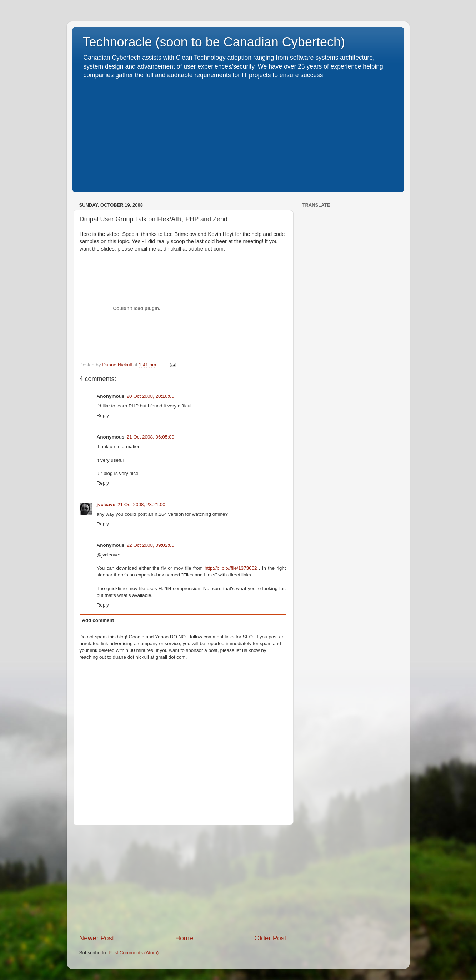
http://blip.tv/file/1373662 (232, 568)
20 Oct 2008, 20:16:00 (151, 396)
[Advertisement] (238, 133)
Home (184, 938)
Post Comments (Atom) (134, 953)
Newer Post (97, 938)
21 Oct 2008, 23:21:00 (141, 504)
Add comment (98, 620)
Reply (103, 415)
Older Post (270, 938)
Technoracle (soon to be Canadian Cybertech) (214, 42)
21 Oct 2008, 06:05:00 (151, 437)
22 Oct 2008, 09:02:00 (151, 545)
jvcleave (106, 504)
